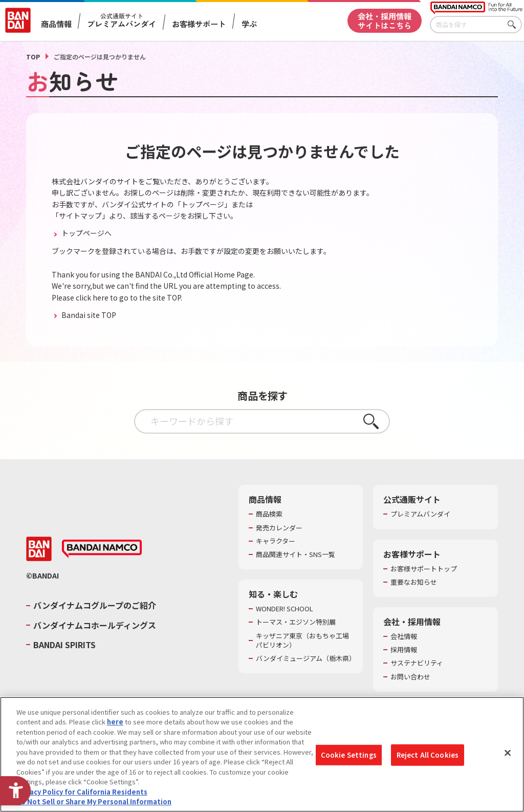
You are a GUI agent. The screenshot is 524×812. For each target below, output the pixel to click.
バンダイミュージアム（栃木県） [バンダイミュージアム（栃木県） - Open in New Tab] (304, 658)
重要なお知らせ (414, 582)
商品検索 (269, 514)
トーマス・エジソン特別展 (296, 622)
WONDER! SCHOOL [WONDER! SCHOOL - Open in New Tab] (285, 609)
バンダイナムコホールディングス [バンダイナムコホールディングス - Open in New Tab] (95, 625)
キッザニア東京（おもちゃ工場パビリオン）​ (302, 640)
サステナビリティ (417, 663)
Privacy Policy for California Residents (82, 792)
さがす (514, 25)
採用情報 (404, 650)
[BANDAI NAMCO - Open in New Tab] (102, 549)
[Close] (508, 753)
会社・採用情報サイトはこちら (385, 20)
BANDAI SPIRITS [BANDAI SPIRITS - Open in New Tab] (64, 645)
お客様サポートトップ (424, 569)
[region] (262, 754)
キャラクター (276, 541)
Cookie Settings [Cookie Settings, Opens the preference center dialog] (349, 755)
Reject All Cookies (428, 755)
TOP (33, 57)
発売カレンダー (279, 528)
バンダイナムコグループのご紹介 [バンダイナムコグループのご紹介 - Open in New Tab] (95, 605)
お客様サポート (199, 24)
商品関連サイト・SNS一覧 (296, 554)
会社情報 (404, 636)
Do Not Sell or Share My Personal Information (94, 802)
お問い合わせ (410, 677)
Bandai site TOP (88, 315)
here (115, 722)
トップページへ (86, 233)
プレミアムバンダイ (420, 514)
